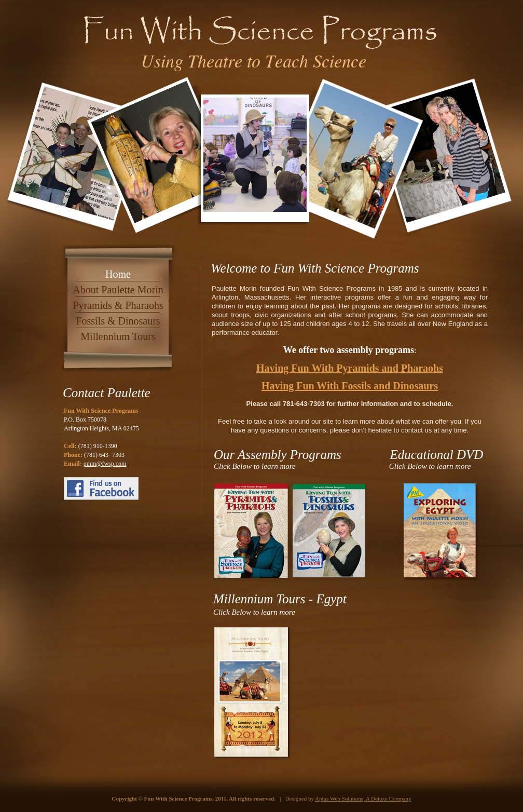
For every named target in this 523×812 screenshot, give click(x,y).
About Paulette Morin (118, 290)
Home (118, 274)
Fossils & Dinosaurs (118, 321)
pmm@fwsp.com (105, 464)
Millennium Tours (118, 336)
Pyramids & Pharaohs (118, 305)
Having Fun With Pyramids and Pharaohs (350, 368)
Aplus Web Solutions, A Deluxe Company (363, 799)
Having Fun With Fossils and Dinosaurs (350, 386)
